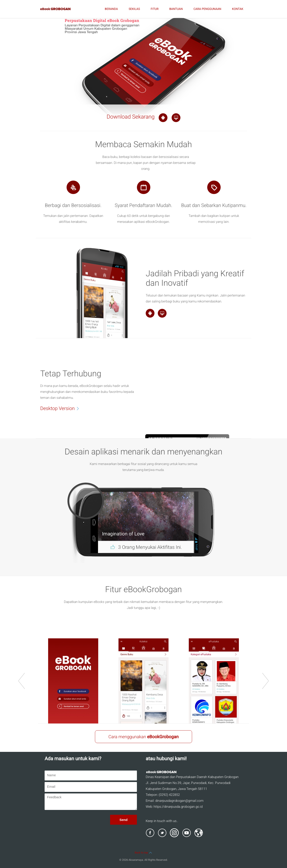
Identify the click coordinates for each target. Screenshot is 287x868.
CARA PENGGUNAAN (207, 9)
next (265, 681)
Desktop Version (62, 408)
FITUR (155, 9)
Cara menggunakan (143, 737)
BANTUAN (176, 9)
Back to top (143, 853)
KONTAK (238, 9)
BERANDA (111, 9)
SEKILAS (134, 9)
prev (22, 681)
